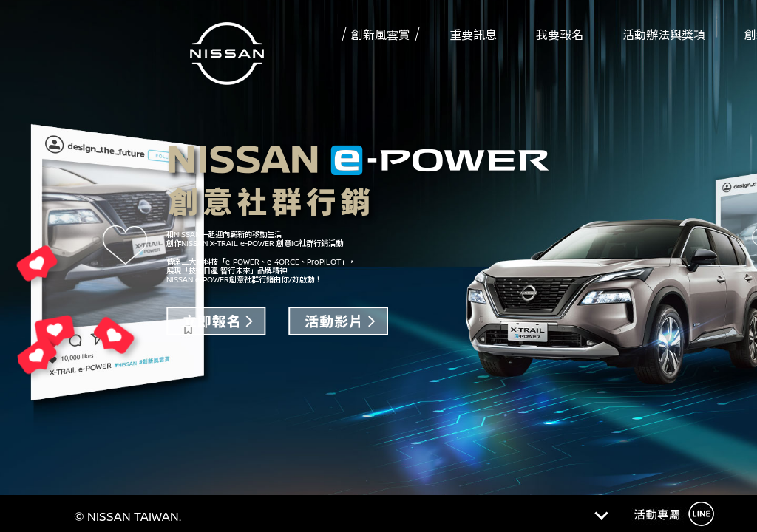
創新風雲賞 (381, 35)
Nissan (227, 59)
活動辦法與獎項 (664, 35)
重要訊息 (473, 35)
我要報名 (560, 35)
